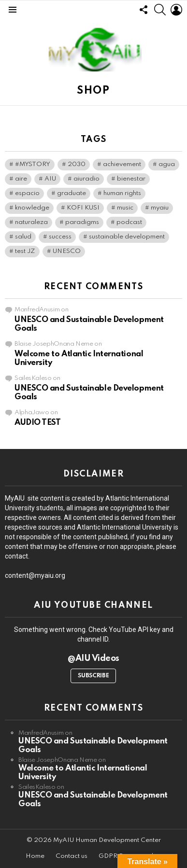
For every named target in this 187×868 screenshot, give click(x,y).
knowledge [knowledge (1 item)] (32, 208)
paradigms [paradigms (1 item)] (82, 222)
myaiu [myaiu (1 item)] (160, 208)
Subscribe (93, 676)
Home (35, 856)
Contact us (72, 856)
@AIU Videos (93, 658)
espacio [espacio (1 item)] (27, 193)
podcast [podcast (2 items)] (129, 222)
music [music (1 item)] (125, 208)
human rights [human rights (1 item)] (122, 193)
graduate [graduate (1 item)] (72, 193)
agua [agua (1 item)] (167, 164)
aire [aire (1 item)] (21, 179)
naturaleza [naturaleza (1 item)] (31, 222)
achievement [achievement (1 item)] (122, 164)
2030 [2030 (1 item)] (77, 164)
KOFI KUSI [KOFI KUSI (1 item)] (83, 208)
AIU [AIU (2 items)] (50, 179)
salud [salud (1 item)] (23, 237)
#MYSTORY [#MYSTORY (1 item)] (33, 164)
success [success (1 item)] (60, 237)
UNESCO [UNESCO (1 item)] (67, 251)
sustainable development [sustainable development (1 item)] (127, 237)
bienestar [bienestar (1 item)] (131, 179)
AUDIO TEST (38, 423)
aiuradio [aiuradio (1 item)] (86, 179)
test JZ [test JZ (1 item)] (25, 251)
